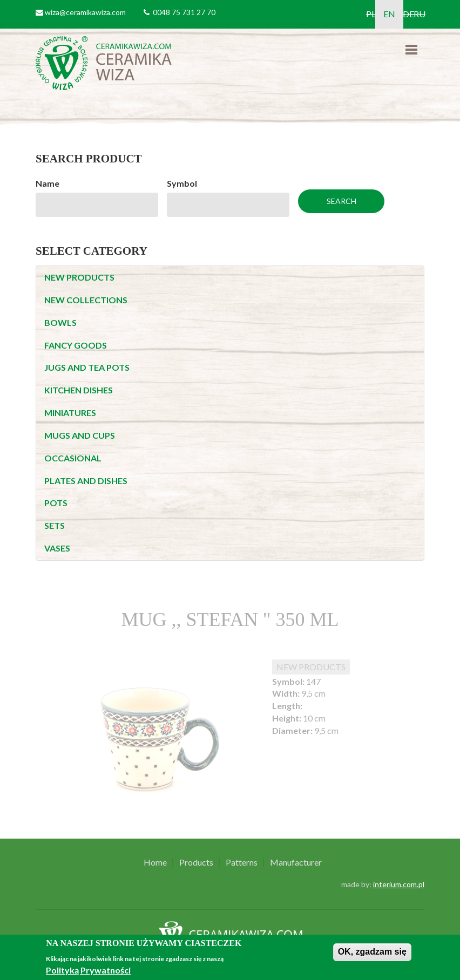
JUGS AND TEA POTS (87, 367)
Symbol (182, 183)
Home (155, 862)
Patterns (242, 862)
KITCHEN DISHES (79, 390)
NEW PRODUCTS (79, 277)
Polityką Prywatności (88, 970)
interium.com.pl (399, 884)
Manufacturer (296, 862)
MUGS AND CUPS (80, 435)
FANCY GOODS (76, 345)
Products (196, 862)
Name (48, 183)
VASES (57, 548)
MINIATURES (70, 413)
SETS (55, 525)
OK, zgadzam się (372, 952)
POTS (56, 503)
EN (389, 14)
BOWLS (60, 322)
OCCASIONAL (73, 458)
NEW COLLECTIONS (86, 300)
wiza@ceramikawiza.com (85, 12)
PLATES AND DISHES (86, 481)
